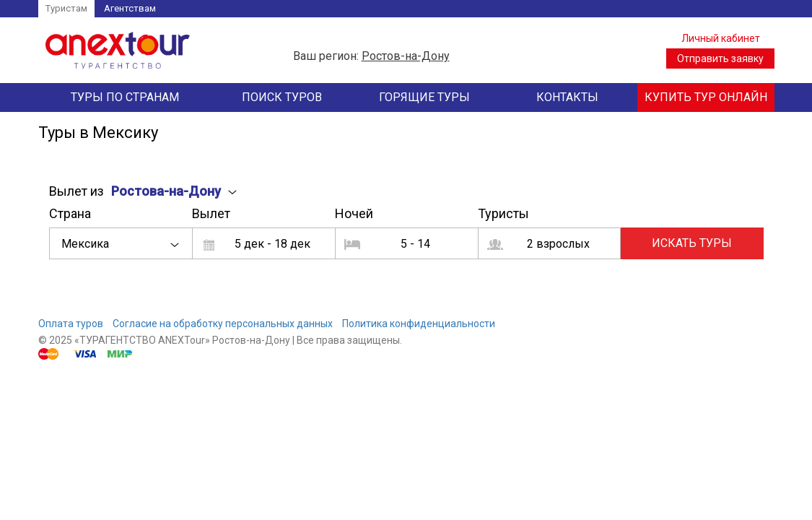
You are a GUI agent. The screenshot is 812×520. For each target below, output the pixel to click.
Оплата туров (71, 324)
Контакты (567, 97)
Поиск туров (282, 97)
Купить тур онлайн (706, 97)
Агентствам (130, 8)
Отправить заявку (720, 58)
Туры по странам (125, 97)
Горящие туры (424, 97)
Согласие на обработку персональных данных (223, 324)
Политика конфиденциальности (419, 324)
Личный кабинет (721, 38)
